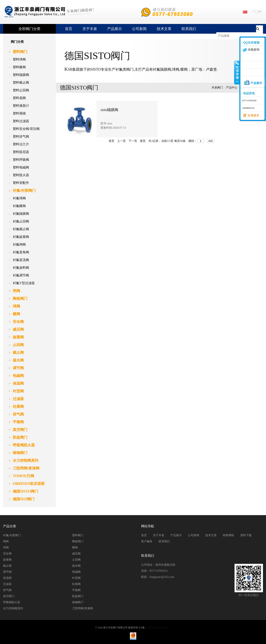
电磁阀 (76, 572)
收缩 (237, 72)
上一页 (121, 141)
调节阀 (7, 572)
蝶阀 (75, 547)
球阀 (6, 547)
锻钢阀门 (78, 602)
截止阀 (7, 566)
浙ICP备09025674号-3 (159, 628)
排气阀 (7, 590)
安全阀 (7, 554)
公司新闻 (139, 29)
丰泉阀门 (217, 88)
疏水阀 (76, 566)
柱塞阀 (76, 584)
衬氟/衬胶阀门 (12, 535)
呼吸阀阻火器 (12, 602)
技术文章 (164, 29)
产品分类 (10, 526)
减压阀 (76, 554)
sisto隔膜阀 (109, 110)
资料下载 (246, 535)
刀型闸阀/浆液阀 (82, 608)
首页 (69, 29)
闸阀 (6, 541)
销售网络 (228, 535)
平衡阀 (76, 590)
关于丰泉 (90, 29)
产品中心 (232, 88)
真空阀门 (9, 596)
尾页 (143, 141)
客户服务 (147, 541)
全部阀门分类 (29, 29)
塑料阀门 (78, 535)
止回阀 (76, 560)
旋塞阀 (7, 560)
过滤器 (7, 584)
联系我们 (189, 29)
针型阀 (76, 578)
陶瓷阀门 (78, 541)
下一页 (133, 141)
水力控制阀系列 (13, 608)
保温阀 (7, 578)
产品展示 (115, 29)
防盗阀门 (78, 596)
